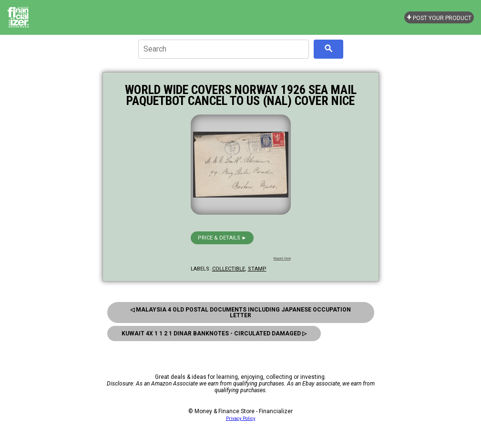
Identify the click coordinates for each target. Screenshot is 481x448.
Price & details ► (222, 238)
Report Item (282, 259)
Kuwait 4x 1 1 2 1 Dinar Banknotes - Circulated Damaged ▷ (214, 333)
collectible (229, 269)
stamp (257, 269)
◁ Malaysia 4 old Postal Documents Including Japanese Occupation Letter (240, 313)
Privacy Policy (241, 418)
